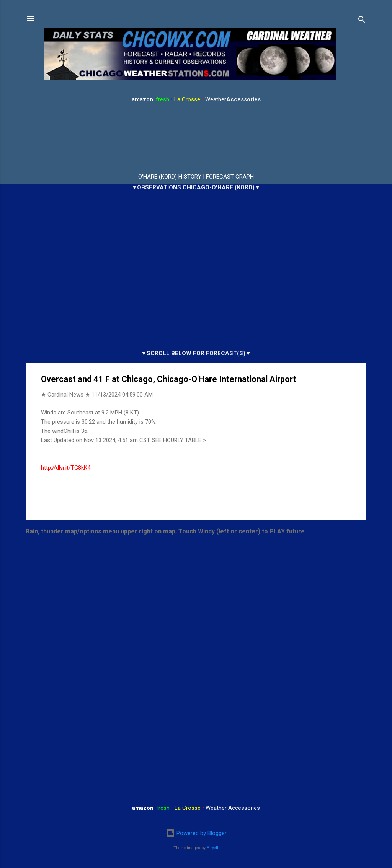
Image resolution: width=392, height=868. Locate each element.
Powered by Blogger (196, 833)
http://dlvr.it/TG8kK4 (66, 468)
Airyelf (213, 848)
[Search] (362, 21)
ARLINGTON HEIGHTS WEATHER (196, 138)
